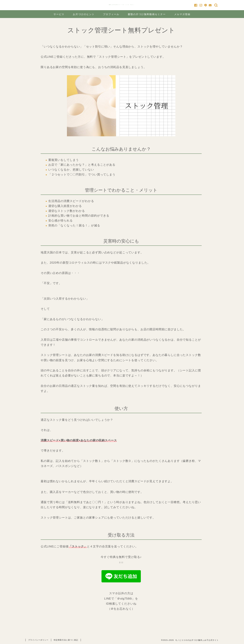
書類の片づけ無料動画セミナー (147, 14)
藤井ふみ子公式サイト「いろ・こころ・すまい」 (122, 5)
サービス (59, 14)
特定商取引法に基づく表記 (66, 640)
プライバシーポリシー (38, 640)
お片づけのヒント (84, 14)
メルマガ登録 (182, 14)
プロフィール (111, 14)
